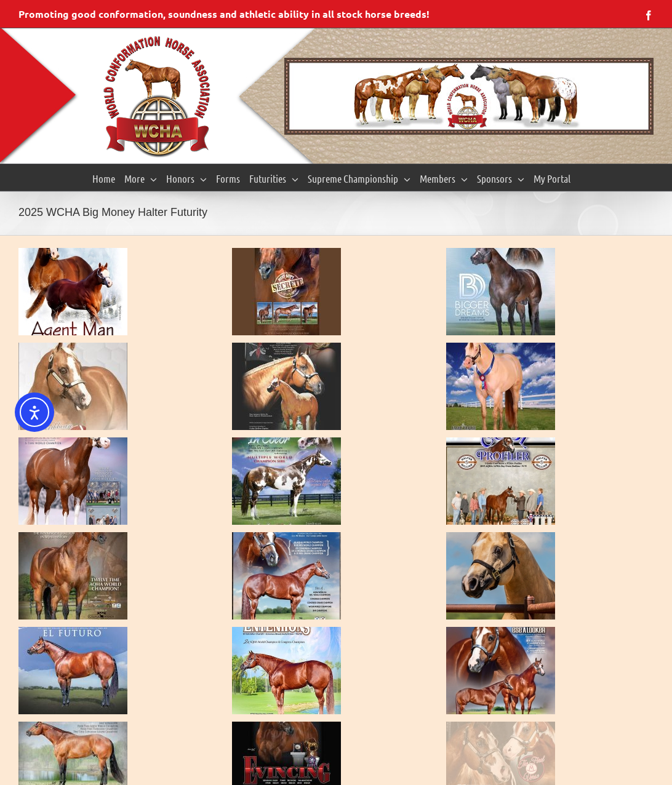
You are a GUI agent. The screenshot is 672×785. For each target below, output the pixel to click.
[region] (469, 96)
